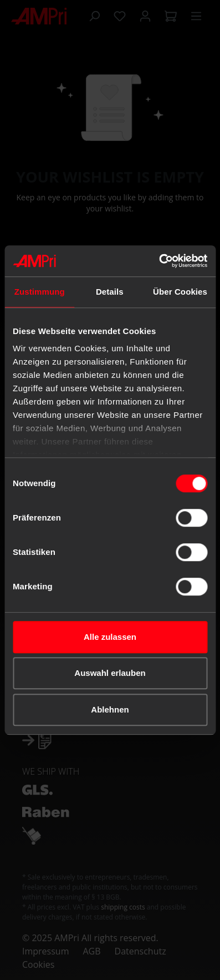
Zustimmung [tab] (40, 292)
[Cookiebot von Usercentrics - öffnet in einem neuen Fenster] (159, 261)
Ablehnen (110, 709)
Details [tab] (110, 292)
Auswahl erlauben (110, 673)
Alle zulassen (110, 637)
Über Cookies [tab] (180, 292)
